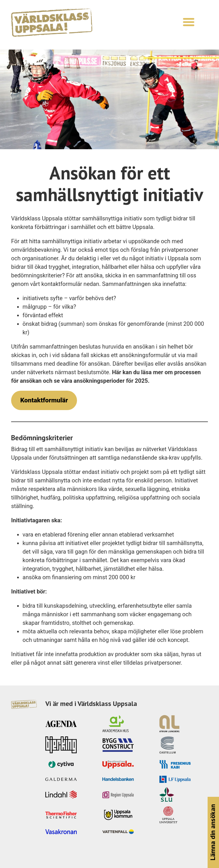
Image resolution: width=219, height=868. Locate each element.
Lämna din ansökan (213, 833)
